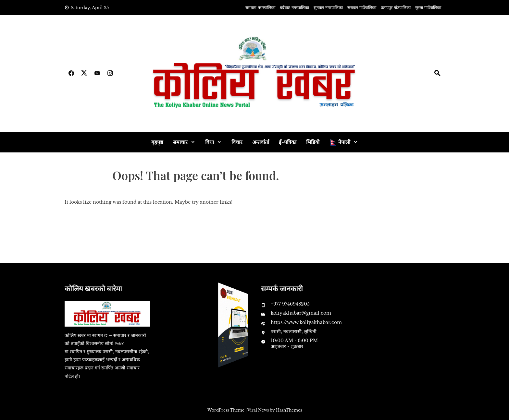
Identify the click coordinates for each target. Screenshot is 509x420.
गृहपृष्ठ (157, 142)
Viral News (258, 410)
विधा (210, 142)
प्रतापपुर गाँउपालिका (396, 8)
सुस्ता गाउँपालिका (428, 8)
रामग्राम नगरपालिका (260, 8)
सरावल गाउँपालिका (362, 8)
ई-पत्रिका (288, 142)
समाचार (180, 142)
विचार (237, 142)
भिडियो (313, 142)
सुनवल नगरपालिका (328, 8)
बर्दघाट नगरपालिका (294, 8)
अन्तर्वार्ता (261, 142)
